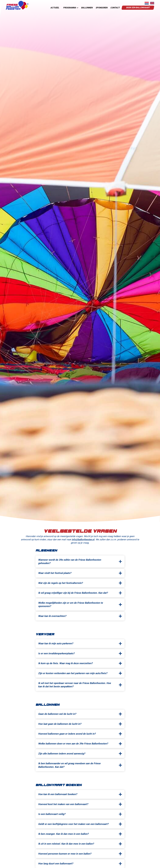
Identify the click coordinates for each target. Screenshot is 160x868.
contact (115, 8)
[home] (17, 5)
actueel (55, 8)
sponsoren (101, 8)
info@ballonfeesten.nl (83, 540)
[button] (70, 8)
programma (70, 8)
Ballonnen (87, 8)
